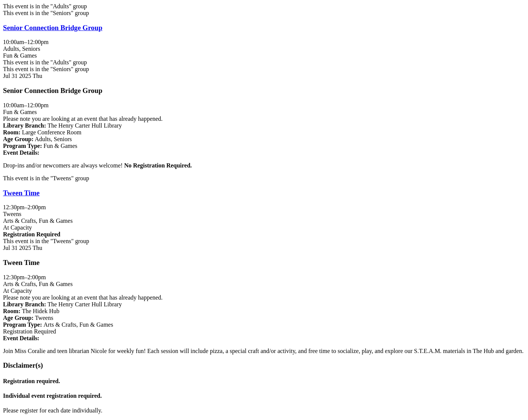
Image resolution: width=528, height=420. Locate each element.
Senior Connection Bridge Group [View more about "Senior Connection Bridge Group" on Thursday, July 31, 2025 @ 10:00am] (53, 28)
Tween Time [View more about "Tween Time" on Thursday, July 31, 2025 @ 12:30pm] (21, 193)
